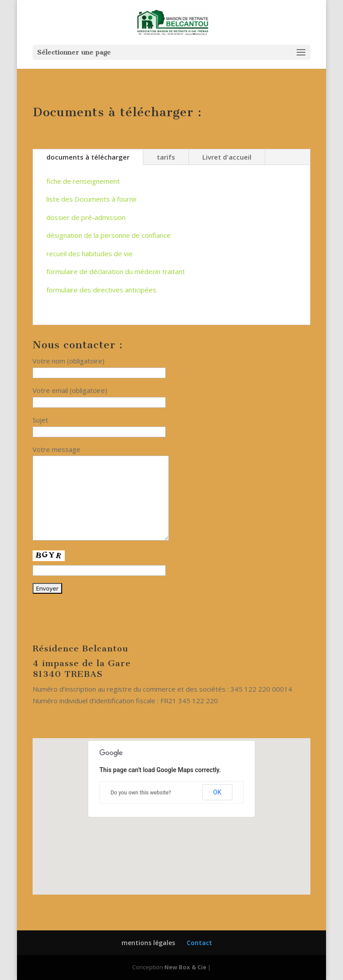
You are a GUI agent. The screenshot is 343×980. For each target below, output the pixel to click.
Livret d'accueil (227, 157)
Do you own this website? (141, 793)
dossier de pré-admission (86, 217)
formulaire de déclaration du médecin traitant (116, 271)
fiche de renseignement (83, 181)
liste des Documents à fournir (92, 199)
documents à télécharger (88, 157)
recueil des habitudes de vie (90, 253)
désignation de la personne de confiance (109, 235)
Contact (199, 943)
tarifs (166, 157)
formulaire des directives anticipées (101, 290)
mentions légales (148, 943)
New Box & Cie (185, 967)
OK (217, 792)
